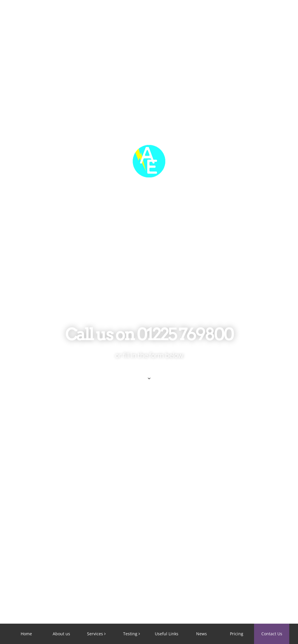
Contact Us (272, 634)
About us (61, 634)
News (202, 634)
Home (26, 634)
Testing (130, 634)
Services (95, 634)
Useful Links (167, 634)
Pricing (237, 634)
